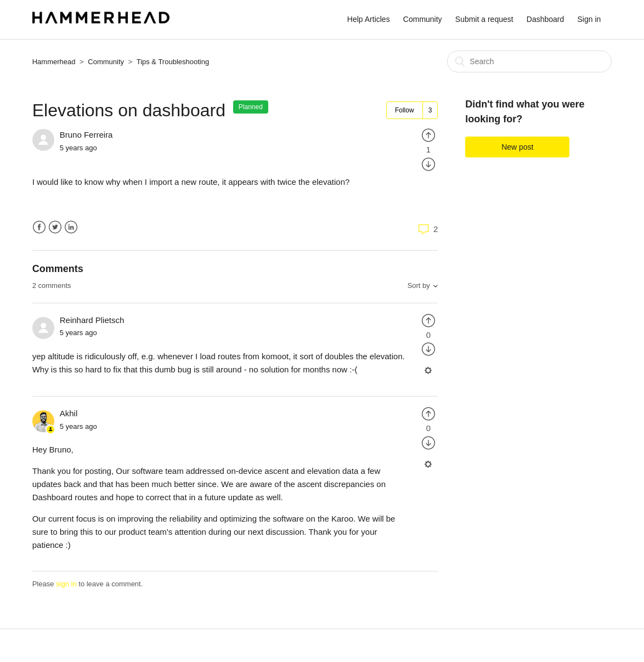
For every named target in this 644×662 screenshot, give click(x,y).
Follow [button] (405, 110)
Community (423, 19)
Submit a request (484, 19)
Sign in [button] (589, 19)
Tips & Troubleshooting (173, 62)
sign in (66, 584)
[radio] (428, 135)
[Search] (529, 61)
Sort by (419, 285)
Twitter (55, 227)
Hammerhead (54, 62)
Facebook (39, 227)
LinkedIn (71, 227)
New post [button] (517, 147)
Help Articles (369, 19)
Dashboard (546, 19)
